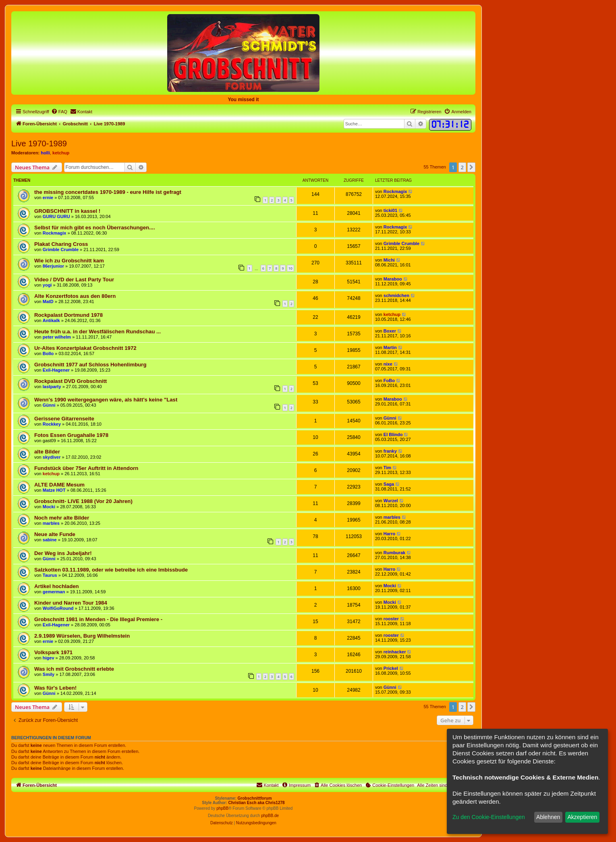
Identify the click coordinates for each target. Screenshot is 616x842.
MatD (48, 301)
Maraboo (393, 279)
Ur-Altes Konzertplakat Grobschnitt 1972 (85, 348)
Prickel (391, 668)
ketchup (61, 153)
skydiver (52, 457)
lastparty (52, 387)
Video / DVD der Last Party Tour (74, 280)
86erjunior (53, 266)
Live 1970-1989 (39, 143)
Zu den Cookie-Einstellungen (489, 817)
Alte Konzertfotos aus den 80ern (75, 296)
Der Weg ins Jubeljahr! (63, 553)
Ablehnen (548, 817)
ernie (48, 198)
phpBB (222, 808)
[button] (471, 167)
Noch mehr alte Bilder (62, 518)
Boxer (390, 331)
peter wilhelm (57, 337)
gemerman (54, 592)
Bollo (48, 353)
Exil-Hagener (56, 370)
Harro (389, 534)
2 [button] (462, 167)
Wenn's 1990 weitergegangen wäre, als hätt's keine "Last (106, 400)
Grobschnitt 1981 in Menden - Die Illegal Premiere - (98, 619)
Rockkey (52, 424)
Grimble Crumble (61, 249)
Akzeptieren (582, 817)
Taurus (50, 575)
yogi (47, 285)
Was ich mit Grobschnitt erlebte (74, 669)
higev (49, 658)
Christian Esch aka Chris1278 (257, 803)
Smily (49, 674)
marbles (51, 523)
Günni (49, 405)
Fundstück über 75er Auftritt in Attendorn (86, 468)
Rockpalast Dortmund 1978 (68, 315)
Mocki (49, 507)
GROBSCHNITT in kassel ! (67, 211)
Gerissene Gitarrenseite (64, 419)
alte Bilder (47, 452)
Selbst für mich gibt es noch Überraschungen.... (95, 228)
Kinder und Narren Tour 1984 (71, 603)
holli (45, 153)
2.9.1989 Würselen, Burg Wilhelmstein (82, 636)
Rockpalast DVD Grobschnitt (71, 381)
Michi (389, 260)
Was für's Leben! (55, 688)
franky (390, 451)
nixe (388, 364)
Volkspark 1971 (53, 652)
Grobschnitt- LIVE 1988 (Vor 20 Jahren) (83, 501)
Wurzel (391, 501)
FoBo (389, 380)
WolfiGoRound (58, 608)
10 (290, 268)
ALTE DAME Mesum (59, 485)
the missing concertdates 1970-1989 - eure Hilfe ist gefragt (108, 192)
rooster (391, 619)
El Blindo (393, 435)
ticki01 (390, 210)
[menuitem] (59, 112)
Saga (389, 484)
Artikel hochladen (57, 586)
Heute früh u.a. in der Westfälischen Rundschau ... (97, 332)
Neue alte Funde (55, 534)
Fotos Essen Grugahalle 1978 (71, 435)
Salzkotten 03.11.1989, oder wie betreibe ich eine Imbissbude (111, 570)
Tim (387, 468)
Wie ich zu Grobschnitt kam (69, 261)
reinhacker (395, 652)
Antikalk (51, 320)
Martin (390, 347)
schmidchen (396, 295)
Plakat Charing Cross (61, 244)
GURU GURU (56, 216)
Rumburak (394, 553)
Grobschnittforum (255, 798)
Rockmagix (395, 191)
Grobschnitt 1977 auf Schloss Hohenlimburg (90, 365)
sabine (50, 540)
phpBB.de (270, 816)
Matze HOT (54, 490)
